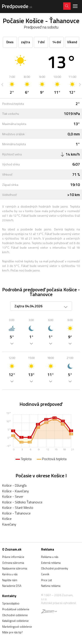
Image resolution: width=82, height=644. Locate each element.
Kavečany (9, 524)
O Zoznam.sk (12, 549)
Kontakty (9, 596)
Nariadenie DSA (12, 586)
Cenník (45, 574)
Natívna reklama (51, 586)
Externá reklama (51, 563)
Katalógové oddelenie (15, 621)
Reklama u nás (50, 557)
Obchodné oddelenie (15, 615)
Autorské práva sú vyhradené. (59, 603)
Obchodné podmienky (55, 568)
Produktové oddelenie (16, 609)
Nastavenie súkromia (15, 568)
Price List (46, 580)
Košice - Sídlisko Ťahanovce (22, 502)
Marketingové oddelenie (17, 627)
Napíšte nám (10, 580)
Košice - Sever (13, 496)
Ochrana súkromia (13, 563)
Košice (7, 519)
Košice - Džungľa (14, 485)
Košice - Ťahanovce (16, 513)
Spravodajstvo (11, 603)
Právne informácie (13, 557)
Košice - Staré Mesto (18, 508)
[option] (12, 85)
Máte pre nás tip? (12, 632)
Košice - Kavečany (16, 491)
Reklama (48, 549)
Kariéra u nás (10, 574)
